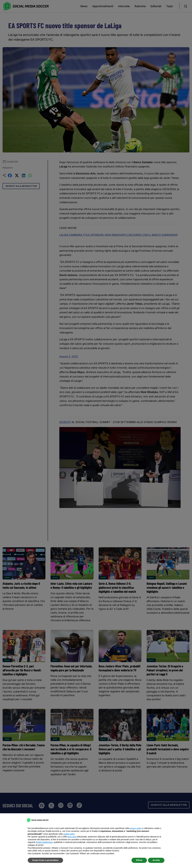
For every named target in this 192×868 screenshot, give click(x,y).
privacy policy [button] (136, 828)
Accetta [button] (156, 860)
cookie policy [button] (69, 834)
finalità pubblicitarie (44, 842)
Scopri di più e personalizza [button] (45, 860)
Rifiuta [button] (139, 860)
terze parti (72, 837)
